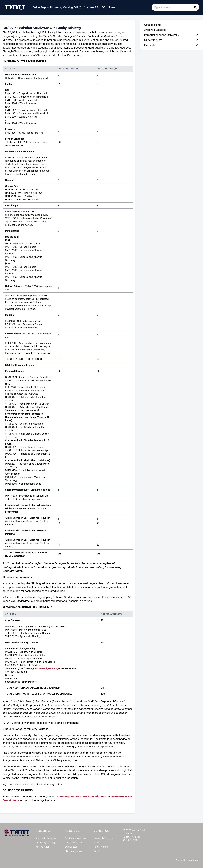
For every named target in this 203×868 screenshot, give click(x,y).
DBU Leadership (73, 851)
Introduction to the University (171, 35)
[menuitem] (172, 35)
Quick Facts (71, 847)
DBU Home (109, 7)
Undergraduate (171, 40)
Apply (97, 851)
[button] (195, 7)
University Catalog (45, 842)
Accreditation (43, 847)
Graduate (171, 45)
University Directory (104, 838)
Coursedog (193, 860)
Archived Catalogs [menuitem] (155, 30)
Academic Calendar (46, 838)
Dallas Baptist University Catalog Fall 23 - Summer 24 (65, 7)
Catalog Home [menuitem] (153, 25)
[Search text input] (175, 7)
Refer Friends (101, 847)
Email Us (98, 842)
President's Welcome (76, 838)
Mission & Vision (73, 842)
